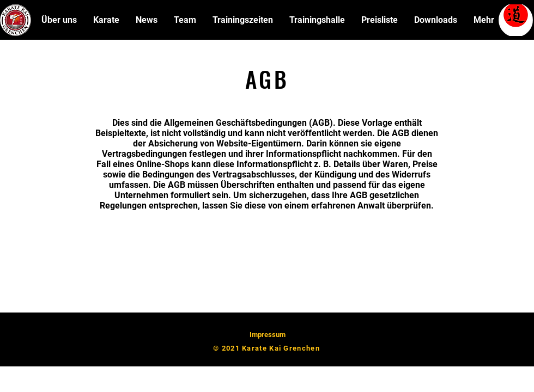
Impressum (268, 335)
